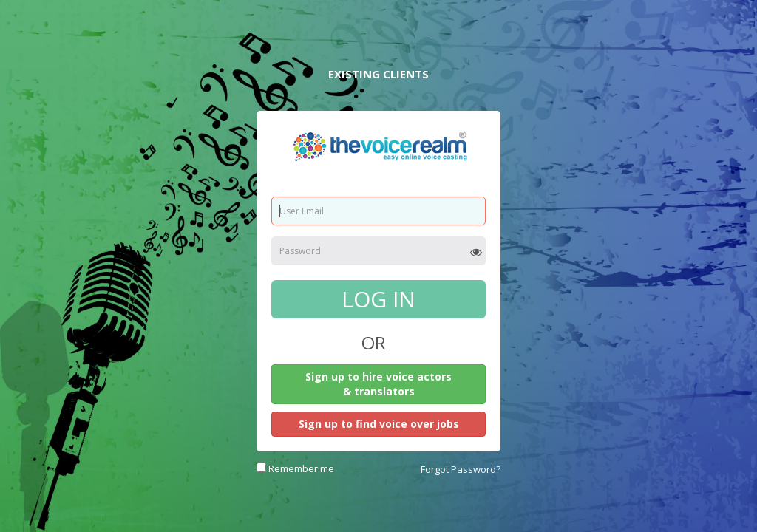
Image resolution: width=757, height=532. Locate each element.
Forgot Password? (461, 469)
